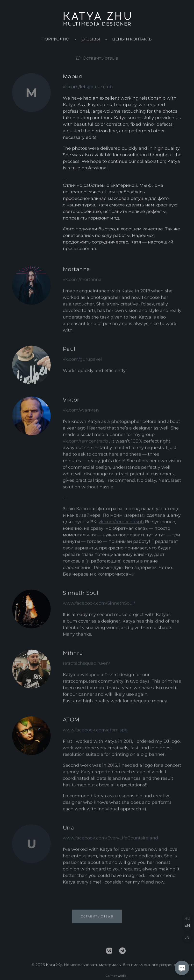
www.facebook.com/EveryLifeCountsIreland (110, 841)
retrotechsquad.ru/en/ (86, 666)
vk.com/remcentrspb (86, 444)
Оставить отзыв (100, 58)
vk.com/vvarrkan (81, 413)
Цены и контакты (132, 39)
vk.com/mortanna (82, 283)
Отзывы (91, 39)
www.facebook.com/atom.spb (95, 733)
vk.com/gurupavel (82, 362)
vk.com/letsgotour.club (88, 87)
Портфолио (55, 39)
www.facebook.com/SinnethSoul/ (99, 606)
